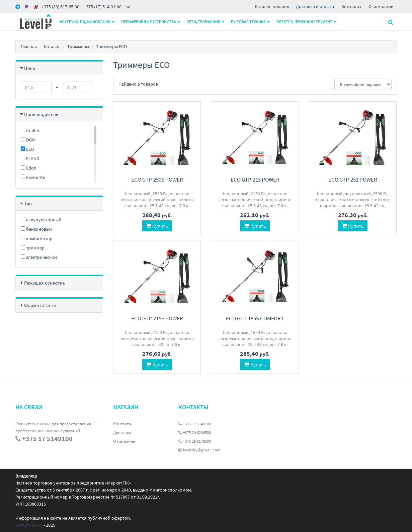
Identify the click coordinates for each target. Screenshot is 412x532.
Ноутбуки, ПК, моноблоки (87, 22)
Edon (29, 168)
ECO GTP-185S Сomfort (255, 318)
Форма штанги (40, 305)
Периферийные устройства (151, 22)
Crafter (30, 130)
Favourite (33, 177)
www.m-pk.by (29, 525)
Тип (28, 203)
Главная (29, 46)
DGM (28, 140)
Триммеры (78, 46)
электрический (39, 257)
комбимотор (37, 238)
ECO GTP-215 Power (255, 180)
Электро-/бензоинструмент (306, 22)
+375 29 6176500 (195, 441)
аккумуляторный (41, 220)
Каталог (52, 46)
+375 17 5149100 (195, 424)
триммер (33, 248)
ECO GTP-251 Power (353, 180)
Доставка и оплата (315, 6)
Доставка (122, 433)
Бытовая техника (250, 22)
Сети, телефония (205, 22)
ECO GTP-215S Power (157, 318)
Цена (30, 68)
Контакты (351, 6)
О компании (381, 6)
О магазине (124, 441)
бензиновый (36, 229)
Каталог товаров (272, 6)
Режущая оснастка (45, 283)
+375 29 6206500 (195, 433)
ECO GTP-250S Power (157, 180)
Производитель (41, 114)
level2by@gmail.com (199, 450)
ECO (27, 149)
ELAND (30, 158)
